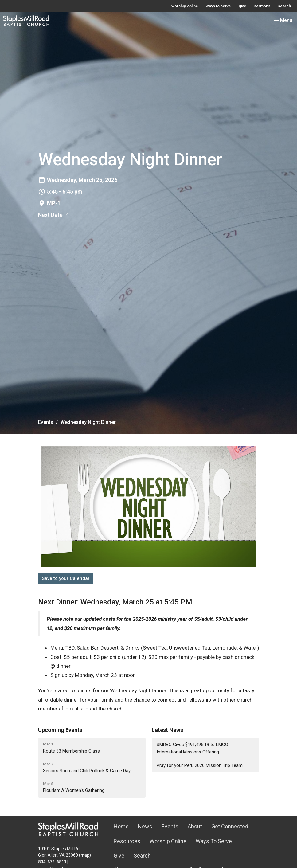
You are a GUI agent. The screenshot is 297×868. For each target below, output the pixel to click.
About (195, 826)
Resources (127, 841)
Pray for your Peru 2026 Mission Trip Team (200, 765)
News (145, 826)
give (242, 6)
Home (121, 826)
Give (119, 856)
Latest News (167, 730)
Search (142, 856)
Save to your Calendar (66, 578)
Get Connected (230, 826)
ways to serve (218, 6)
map (85, 855)
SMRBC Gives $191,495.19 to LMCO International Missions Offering (192, 748)
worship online (185, 6)
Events (46, 422)
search (284, 6)
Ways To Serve (214, 841)
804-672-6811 (52, 862)
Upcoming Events (60, 730)
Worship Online (168, 841)
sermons (262, 6)
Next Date (54, 215)
